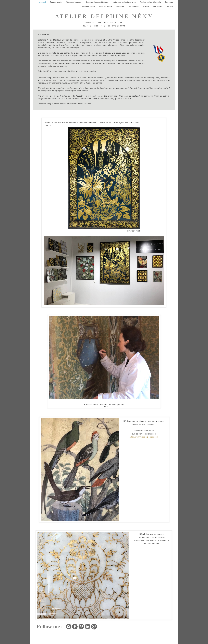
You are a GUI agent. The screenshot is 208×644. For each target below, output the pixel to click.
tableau (124, 622)
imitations (71, 42)
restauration (146, 630)
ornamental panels (151, 78)
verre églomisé (157, 534)
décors (45, 61)
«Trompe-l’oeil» (49, 80)
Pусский (120, 6)
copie (104, 624)
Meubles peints (89, 6)
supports (132, 61)
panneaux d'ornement (55, 42)
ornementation (156, 628)
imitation (106, 622)
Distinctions (134, 6)
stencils (95, 80)
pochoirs (133, 42)
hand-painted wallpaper (78, 80)
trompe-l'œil (86, 42)
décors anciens (94, 45)
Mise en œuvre (106, 6)
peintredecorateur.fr (159, 630)
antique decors (160, 80)
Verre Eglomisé (107, 80)
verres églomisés (120, 122)
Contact (169, 6)
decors (45, 96)
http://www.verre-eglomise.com (144, 437)
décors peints (105, 122)
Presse (146, 6)
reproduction (115, 622)
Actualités (158, 6)
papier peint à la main (117, 42)
